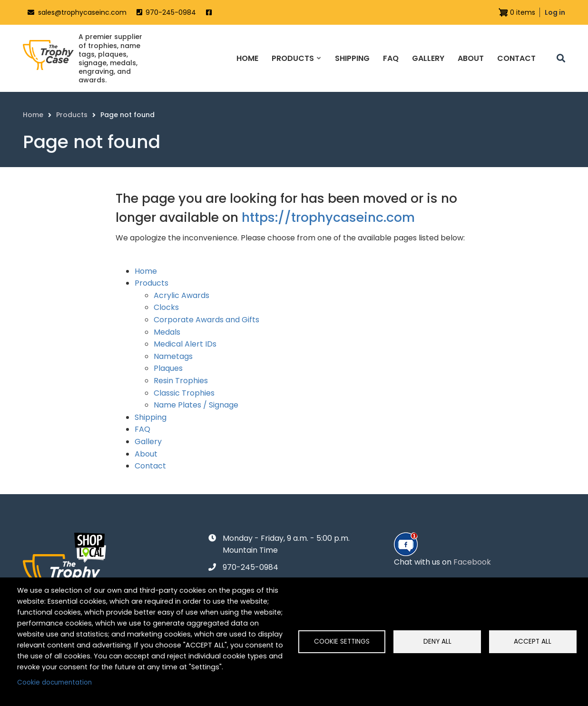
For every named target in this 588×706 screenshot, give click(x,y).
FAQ (142, 429)
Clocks (166, 307)
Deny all (437, 641)
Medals (167, 332)
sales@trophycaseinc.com (82, 12)
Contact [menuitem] (516, 58)
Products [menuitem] (296, 67)
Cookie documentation (54, 682)
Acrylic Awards (181, 295)
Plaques (168, 368)
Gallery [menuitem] (428, 58)
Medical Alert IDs (185, 344)
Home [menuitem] (247, 58)
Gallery (148, 442)
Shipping (151, 417)
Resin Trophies (181, 381)
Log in (555, 12)
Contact (150, 466)
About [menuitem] (471, 58)
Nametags (173, 356)
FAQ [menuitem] (391, 58)
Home (146, 271)
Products (152, 283)
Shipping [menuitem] (352, 58)
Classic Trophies (184, 393)
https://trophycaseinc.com (328, 217)
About (146, 454)
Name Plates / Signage (196, 405)
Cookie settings (342, 641)
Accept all (533, 641)
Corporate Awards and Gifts (206, 320)
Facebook (472, 562)
